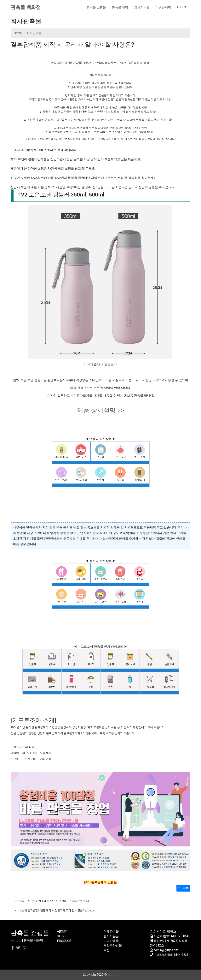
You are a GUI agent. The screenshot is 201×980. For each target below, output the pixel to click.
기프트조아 (109, 365)
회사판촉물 (142, 7)
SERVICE (63, 936)
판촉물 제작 (120, 7)
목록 (183, 888)
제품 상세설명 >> (100, 410)
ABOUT (62, 932)
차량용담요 (144, 533)
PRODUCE (64, 941)
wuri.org (16, 940)
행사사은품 (111, 936)
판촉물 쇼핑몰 (96, 7)
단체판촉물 (111, 932)
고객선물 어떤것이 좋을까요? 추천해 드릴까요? (52, 901)
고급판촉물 (111, 941)
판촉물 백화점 (26, 7)
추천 (106, 950)
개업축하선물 (113, 945)
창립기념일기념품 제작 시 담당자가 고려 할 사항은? (55, 910)
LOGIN (182, 7)
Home (18, 33)
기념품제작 (163, 7)
